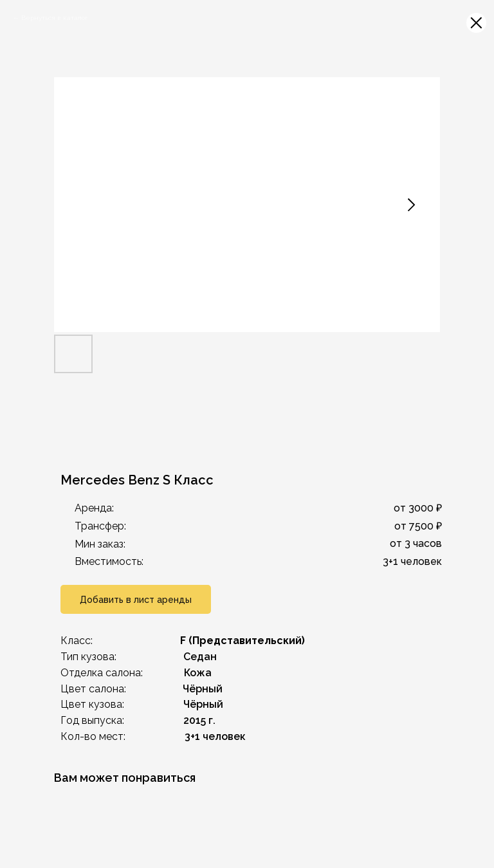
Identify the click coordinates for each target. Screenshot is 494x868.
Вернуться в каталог (55, 18)
